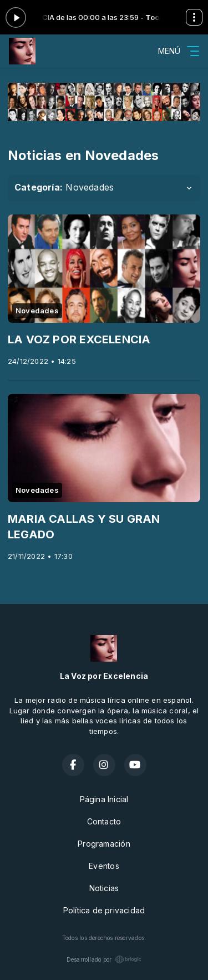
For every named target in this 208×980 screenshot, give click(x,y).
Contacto (104, 821)
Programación (104, 844)
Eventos (104, 866)
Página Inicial (104, 799)
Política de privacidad (104, 910)
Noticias (104, 888)
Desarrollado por (104, 959)
